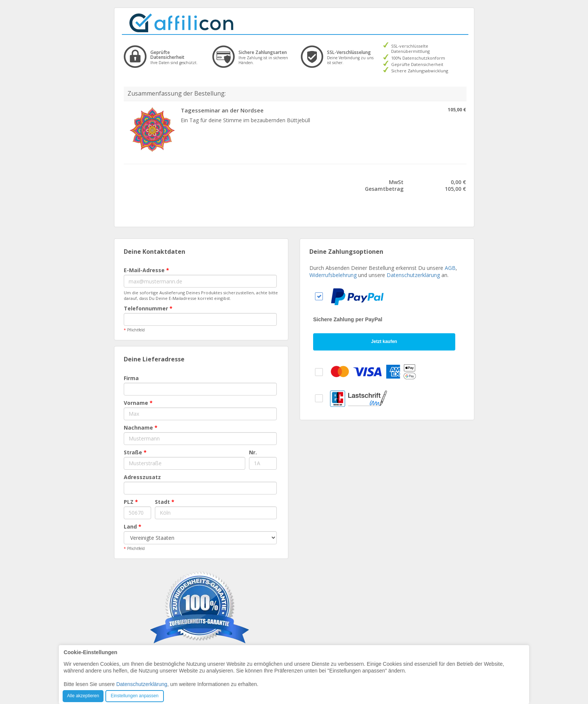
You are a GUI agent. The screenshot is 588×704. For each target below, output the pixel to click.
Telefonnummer (148, 308)
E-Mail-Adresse (146, 270)
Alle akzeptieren (83, 696)
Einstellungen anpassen (134, 696)
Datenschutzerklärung (413, 275)
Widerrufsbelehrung (333, 275)
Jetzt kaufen (384, 342)
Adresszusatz (142, 477)
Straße (135, 452)
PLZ (131, 502)
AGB (450, 268)
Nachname (141, 428)
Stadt (165, 502)
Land (133, 527)
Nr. (253, 452)
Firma (131, 378)
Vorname (138, 403)
